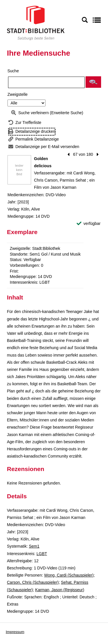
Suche (13, 71)
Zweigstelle (18, 94)
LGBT (42, 554)
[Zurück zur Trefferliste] (25, 123)
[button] (93, 82)
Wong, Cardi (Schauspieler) (69, 575)
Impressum (15, 632)
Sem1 (34, 546)
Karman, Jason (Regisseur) (60, 590)
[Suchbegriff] (46, 82)
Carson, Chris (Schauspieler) (33, 582)
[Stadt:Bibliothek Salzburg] (36, 23)
